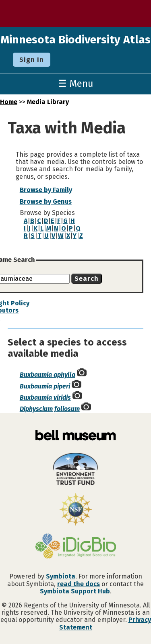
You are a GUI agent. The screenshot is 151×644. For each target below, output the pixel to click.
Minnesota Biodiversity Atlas (75, 40)
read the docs (79, 584)
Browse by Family (46, 190)
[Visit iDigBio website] (75, 547)
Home (9, 102)
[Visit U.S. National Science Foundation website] (75, 510)
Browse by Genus (46, 201)
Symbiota (61, 576)
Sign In (32, 60)
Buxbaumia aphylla (48, 375)
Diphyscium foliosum (50, 409)
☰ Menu (76, 84)
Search (87, 279)
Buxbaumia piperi (45, 386)
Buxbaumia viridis (45, 398)
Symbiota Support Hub (75, 591)
